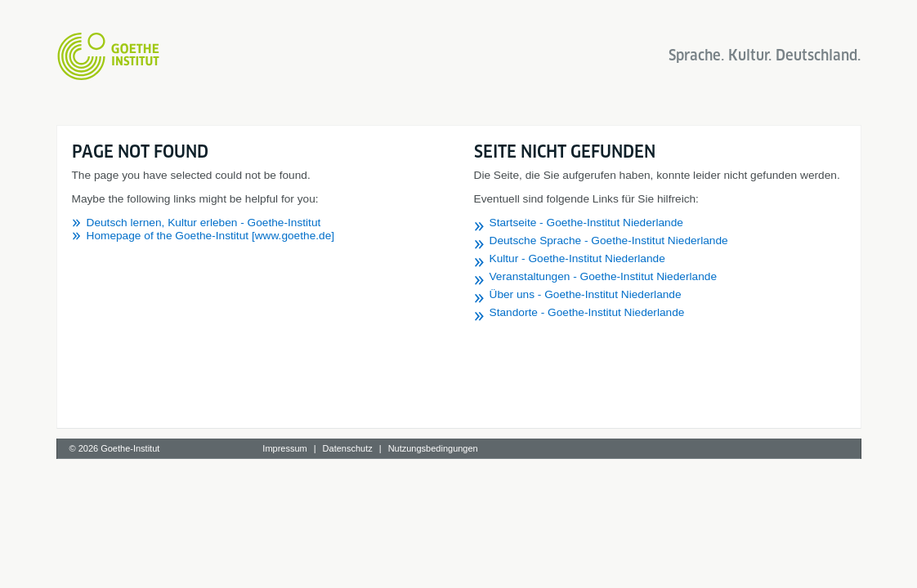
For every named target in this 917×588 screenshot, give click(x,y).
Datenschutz (348, 448)
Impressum (284, 448)
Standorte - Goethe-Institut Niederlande (587, 312)
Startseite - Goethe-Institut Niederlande (586, 223)
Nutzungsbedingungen (433, 448)
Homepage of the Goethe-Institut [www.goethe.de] (211, 236)
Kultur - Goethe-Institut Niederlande (577, 258)
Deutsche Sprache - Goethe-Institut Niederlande (609, 241)
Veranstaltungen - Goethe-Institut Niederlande (604, 276)
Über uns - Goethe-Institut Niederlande (586, 294)
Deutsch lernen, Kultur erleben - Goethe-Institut (204, 223)
